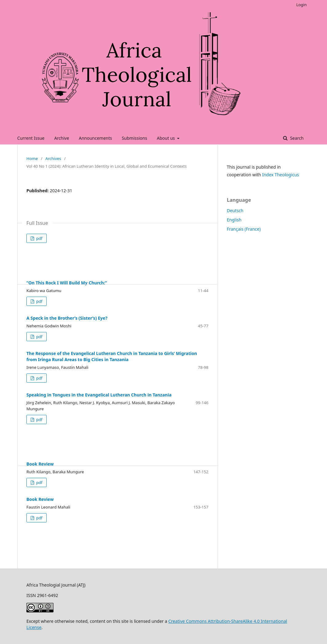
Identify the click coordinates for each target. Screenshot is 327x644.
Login (301, 5)
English (234, 220)
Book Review (40, 464)
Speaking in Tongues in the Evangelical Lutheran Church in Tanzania (99, 395)
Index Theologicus (281, 175)
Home (32, 158)
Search (296, 138)
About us (166, 138)
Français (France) (244, 229)
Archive (61, 138)
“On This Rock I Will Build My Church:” (67, 283)
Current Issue (31, 138)
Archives (53, 158)
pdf (39, 238)
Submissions (134, 138)
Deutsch (235, 211)
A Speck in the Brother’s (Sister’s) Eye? (67, 318)
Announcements (95, 138)
